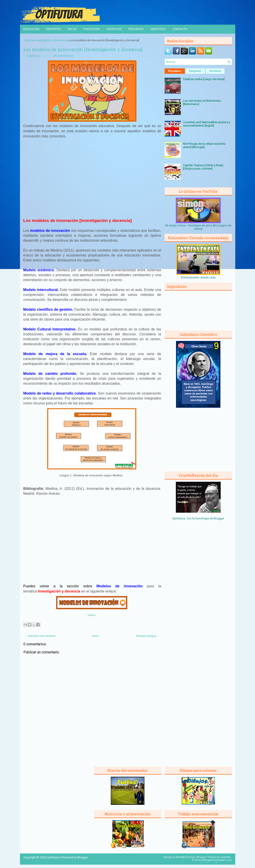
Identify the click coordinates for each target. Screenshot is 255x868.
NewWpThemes (186, 857)
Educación (31, 29)
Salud (72, 29)
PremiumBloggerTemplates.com (212, 860)
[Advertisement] (92, 180)
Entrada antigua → (148, 636)
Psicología (92, 29)
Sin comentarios (63, 56)
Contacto (180, 29)
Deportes (54, 29)
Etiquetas (195, 71)
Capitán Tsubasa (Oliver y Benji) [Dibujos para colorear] (203, 167)
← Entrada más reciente (40, 636)
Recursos (136, 29)
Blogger (219, 518)
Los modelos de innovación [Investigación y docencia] (83, 49)
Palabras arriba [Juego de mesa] (204, 79)
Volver (92, 615)
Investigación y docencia (50, 40)
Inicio (28, 40)
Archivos (215, 71)
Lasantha (225, 857)
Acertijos (114, 29)
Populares (175, 71)
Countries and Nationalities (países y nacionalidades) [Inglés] (207, 124)
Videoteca (158, 29)
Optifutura (33, 56)
